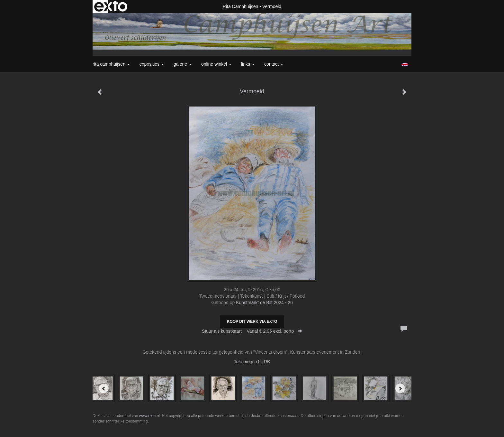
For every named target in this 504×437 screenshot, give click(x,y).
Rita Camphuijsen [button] (111, 64)
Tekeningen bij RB (252, 362)
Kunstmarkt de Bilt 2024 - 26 (264, 302)
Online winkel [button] (216, 64)
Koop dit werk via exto (252, 321)
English (405, 64)
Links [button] (248, 64)
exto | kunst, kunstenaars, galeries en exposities (111, 6)
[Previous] (104, 388)
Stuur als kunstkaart (252, 331)
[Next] (400, 388)
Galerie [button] (183, 64)
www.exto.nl (149, 416)
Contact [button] (274, 64)
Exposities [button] (152, 64)
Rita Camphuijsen (241, 6)
